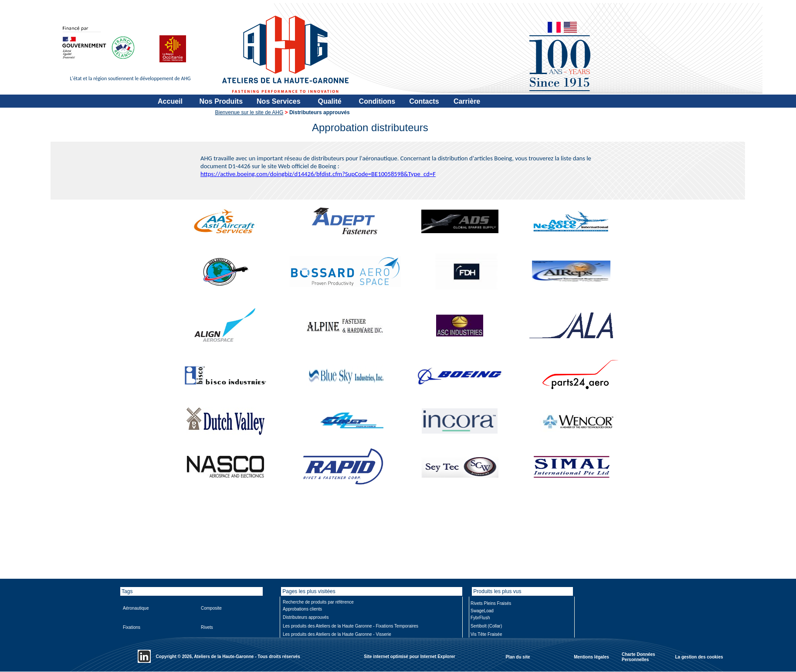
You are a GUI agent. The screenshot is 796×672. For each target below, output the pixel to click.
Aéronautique (136, 608)
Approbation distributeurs (370, 127)
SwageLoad (482, 611)
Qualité (329, 101)
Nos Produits (221, 101)
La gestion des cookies (699, 657)
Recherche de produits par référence (318, 602)
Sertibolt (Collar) (486, 626)
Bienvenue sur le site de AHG (249, 112)
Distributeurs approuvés (306, 617)
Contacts (424, 101)
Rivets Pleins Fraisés (491, 603)
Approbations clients (302, 609)
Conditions (377, 101)
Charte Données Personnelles (638, 657)
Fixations (132, 627)
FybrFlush (480, 618)
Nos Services (279, 101)
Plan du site (518, 657)
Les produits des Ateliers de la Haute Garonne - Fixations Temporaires (351, 626)
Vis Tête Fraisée (486, 634)
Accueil (170, 101)
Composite (211, 608)
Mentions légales (591, 657)
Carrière (467, 101)
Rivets (207, 627)
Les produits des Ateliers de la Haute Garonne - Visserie (337, 634)
